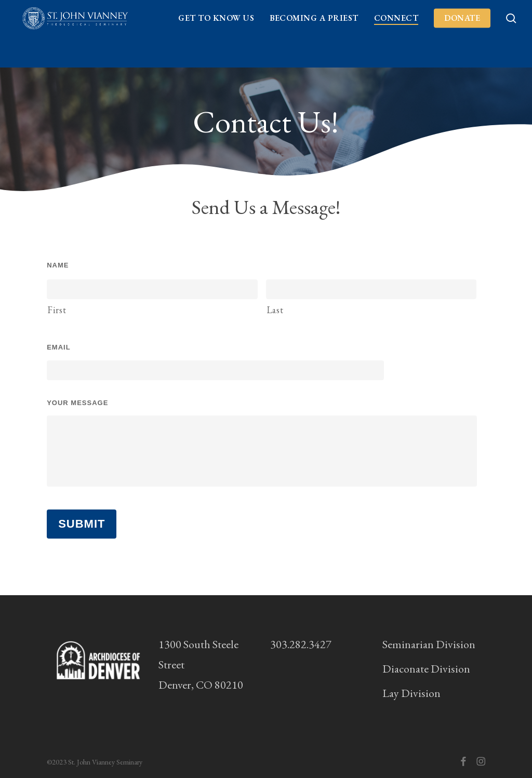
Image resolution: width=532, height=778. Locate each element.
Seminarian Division (429, 644)
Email (58, 347)
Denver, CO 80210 (201, 685)
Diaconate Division (426, 669)
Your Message (77, 403)
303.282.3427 (301, 644)
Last (275, 310)
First (57, 310)
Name (58, 265)
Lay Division (411, 693)
